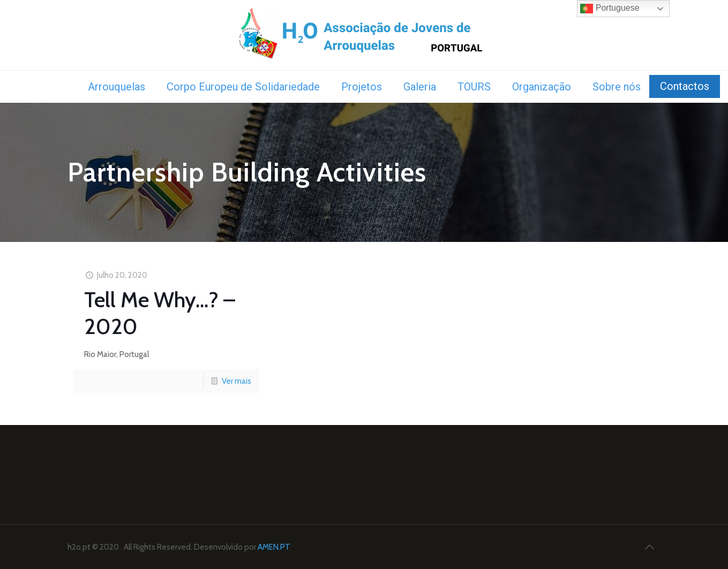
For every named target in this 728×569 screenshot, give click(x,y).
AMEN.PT (274, 547)
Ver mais (237, 381)
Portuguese (610, 9)
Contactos (685, 86)
